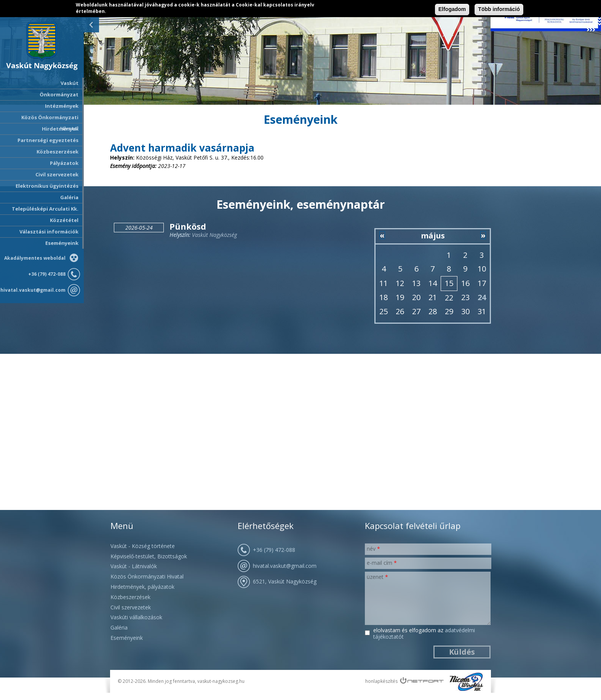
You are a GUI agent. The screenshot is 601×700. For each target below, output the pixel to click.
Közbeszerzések (58, 152)
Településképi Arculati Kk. (45, 209)
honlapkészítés (381, 681)
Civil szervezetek (131, 607)
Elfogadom (452, 9)
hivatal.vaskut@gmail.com (33, 290)
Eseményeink (62, 243)
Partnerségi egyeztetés (48, 140)
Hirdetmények (60, 129)
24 (482, 297)
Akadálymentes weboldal (35, 258)
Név (373, 549)
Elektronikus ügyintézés (47, 186)
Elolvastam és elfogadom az (424, 634)
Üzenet (377, 577)
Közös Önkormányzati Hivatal (147, 576)
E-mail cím (382, 563)
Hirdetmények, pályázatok (142, 587)
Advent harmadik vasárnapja (182, 148)
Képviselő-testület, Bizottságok (149, 556)
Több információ (499, 9)
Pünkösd (188, 226)
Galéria (69, 197)
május (433, 236)
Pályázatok (64, 163)
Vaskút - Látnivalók (134, 566)
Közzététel (64, 220)
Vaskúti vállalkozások (136, 617)
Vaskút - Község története (143, 546)
